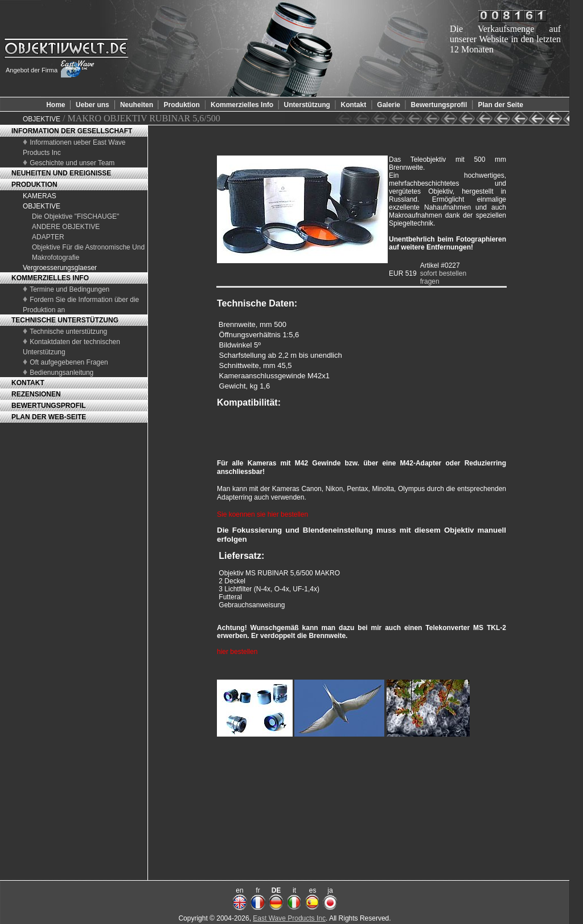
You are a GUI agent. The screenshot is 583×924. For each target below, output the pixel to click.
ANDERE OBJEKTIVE (66, 227)
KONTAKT (28, 383)
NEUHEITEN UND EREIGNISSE (61, 173)
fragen (430, 281)
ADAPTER (48, 237)
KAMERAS (40, 196)
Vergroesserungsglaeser (60, 268)
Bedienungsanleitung (61, 373)
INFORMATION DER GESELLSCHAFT (72, 131)
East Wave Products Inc (289, 918)
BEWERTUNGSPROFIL (49, 406)
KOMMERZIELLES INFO (50, 278)
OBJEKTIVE (42, 119)
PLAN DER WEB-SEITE (49, 417)
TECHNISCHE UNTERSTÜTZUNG (65, 320)
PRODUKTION (34, 185)
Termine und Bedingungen (69, 289)
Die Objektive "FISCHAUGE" (75, 216)
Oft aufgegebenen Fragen (69, 362)
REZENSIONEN (36, 394)
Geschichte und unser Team (72, 163)
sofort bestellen (443, 273)
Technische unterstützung (68, 332)
